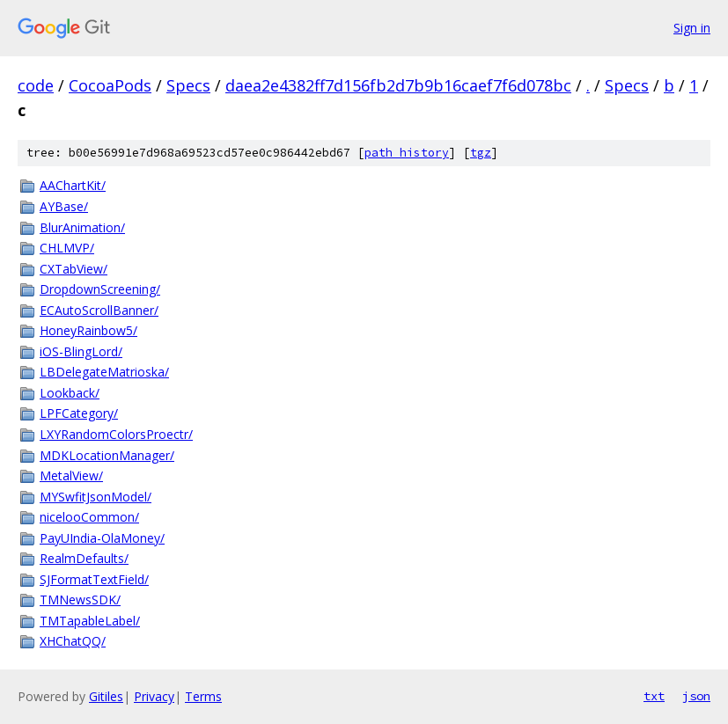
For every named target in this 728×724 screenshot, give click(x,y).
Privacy (154, 696)
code (36, 85)
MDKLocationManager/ (107, 455)
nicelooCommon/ (89, 517)
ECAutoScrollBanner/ (99, 310)
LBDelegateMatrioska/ (104, 372)
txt (654, 696)
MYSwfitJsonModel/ (96, 497)
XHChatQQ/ (73, 641)
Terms (203, 696)
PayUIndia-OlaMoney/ (102, 538)
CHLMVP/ (67, 248)
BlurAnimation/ (82, 227)
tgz (481, 153)
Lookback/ (70, 393)
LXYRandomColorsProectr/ (116, 434)
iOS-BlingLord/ (81, 351)
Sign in (692, 28)
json (696, 696)
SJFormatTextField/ (94, 579)
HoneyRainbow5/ (88, 330)
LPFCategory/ (79, 413)
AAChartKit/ (73, 185)
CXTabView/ (74, 269)
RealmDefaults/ (84, 558)
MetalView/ (71, 475)
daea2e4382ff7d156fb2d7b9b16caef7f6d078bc (398, 85)
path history (407, 153)
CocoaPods (110, 85)
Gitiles (106, 696)
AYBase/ (64, 206)
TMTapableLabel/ (90, 621)
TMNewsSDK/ (80, 600)
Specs (188, 85)
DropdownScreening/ (100, 289)
